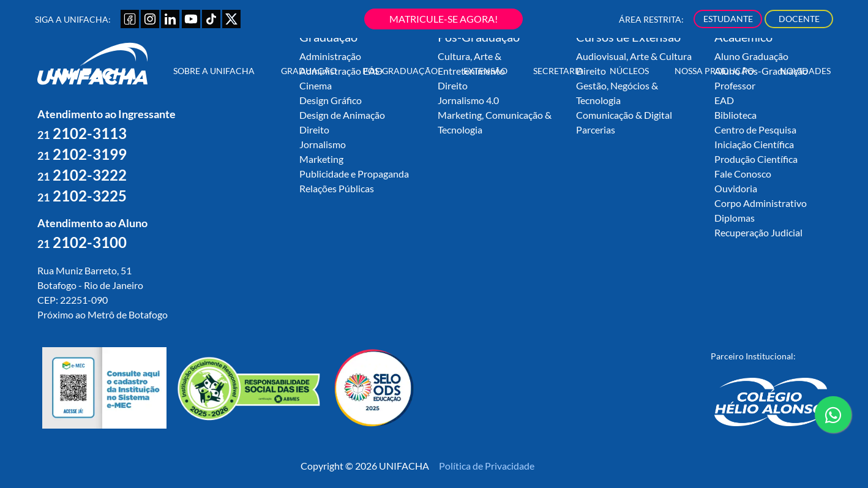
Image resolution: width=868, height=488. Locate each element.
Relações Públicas (337, 188)
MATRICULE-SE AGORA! (443, 19)
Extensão (485, 71)
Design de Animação (342, 115)
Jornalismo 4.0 (468, 100)
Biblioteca (735, 115)
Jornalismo (323, 144)
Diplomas (735, 218)
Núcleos (629, 71)
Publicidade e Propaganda (354, 174)
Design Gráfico (331, 100)
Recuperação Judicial (758, 232)
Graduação (309, 71)
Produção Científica (756, 159)
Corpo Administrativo (761, 203)
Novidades (805, 71)
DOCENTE (799, 19)
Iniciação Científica (754, 144)
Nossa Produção (714, 71)
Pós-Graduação (400, 71)
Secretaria (558, 71)
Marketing (321, 159)
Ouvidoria (736, 188)
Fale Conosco (743, 174)
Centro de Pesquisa (755, 130)
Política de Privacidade (487, 466)
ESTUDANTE (728, 19)
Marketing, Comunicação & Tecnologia (495, 122)
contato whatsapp (833, 419)
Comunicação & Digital (624, 115)
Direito (314, 130)
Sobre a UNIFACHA (214, 71)
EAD (724, 100)
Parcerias (596, 130)
